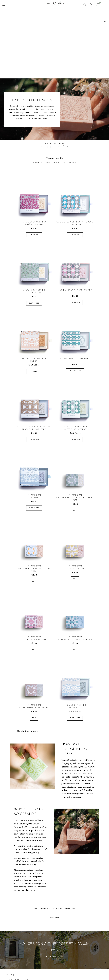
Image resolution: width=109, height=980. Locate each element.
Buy (75, 511)
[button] (54, 957)
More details (75, 371)
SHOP (10, 975)
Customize (34, 235)
